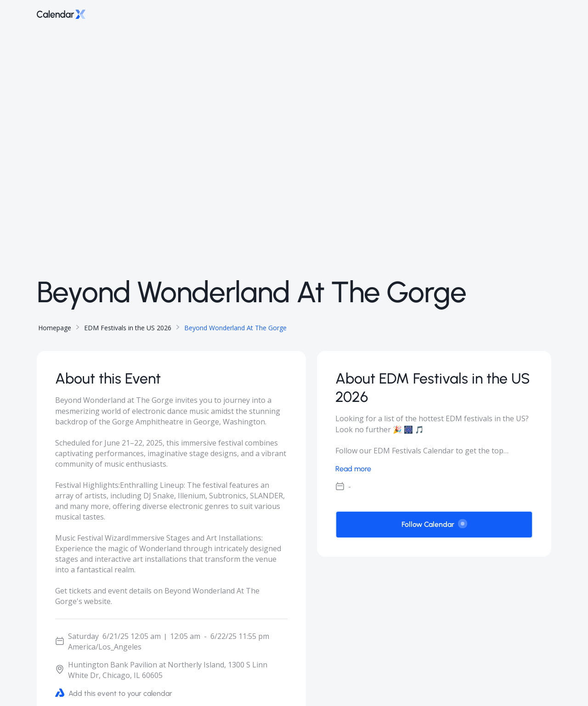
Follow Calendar (434, 524)
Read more (353, 469)
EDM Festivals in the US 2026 (128, 328)
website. (98, 601)
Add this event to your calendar (114, 693)
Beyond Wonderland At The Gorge (235, 328)
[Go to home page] (61, 14)
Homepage (55, 328)
